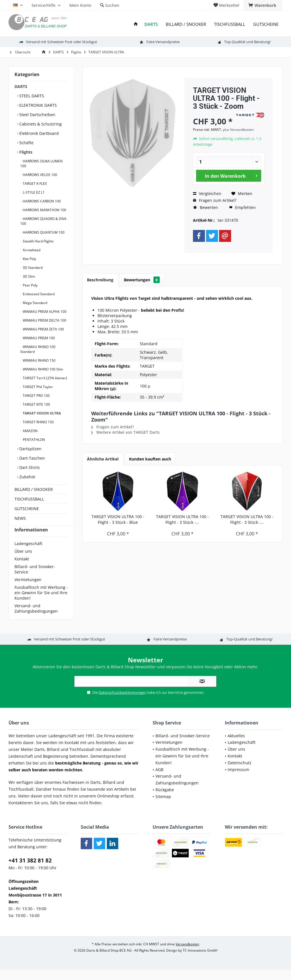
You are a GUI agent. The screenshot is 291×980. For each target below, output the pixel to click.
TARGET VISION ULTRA (41, 413)
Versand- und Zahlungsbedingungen (36, 619)
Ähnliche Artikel (103, 459)
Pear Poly (30, 285)
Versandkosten (187, 954)
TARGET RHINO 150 (38, 422)
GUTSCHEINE (27, 509)
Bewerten (205, 207)
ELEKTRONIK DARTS (38, 105)
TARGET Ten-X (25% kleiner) (44, 378)
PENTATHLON (33, 440)
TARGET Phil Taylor (37, 387)
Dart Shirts (29, 467)
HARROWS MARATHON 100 (44, 210)
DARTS (21, 86)
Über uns (23, 561)
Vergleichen (207, 193)
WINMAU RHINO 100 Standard (38, 349)
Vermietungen (28, 590)
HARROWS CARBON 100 (41, 201)
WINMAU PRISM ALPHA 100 (44, 312)
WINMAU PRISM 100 (38, 338)
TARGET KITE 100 (36, 404)
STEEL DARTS (31, 96)
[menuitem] (263, 5)
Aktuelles (236, 746)
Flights (25, 152)
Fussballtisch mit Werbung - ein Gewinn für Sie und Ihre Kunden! (41, 603)
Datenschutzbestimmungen (122, 703)
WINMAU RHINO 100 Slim (42, 369)
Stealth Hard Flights (38, 241)
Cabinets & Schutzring (40, 124)
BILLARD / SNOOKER (34, 489)
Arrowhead (31, 250)
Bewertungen (142, 280)
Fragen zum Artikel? (215, 200)
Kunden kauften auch (150, 459)
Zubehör (27, 477)
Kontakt (22, 569)
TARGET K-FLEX (34, 184)
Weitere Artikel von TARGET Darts (125, 432)
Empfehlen (242, 207)
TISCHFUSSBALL (29, 499)
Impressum (238, 780)
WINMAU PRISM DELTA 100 (44, 320)
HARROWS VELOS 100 (40, 175)
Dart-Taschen (32, 458)
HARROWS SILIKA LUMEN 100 (41, 164)
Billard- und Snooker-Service (35, 579)
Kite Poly (29, 259)
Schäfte (26, 143)
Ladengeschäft (28, 554)
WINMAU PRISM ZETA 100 (43, 329)
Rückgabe (165, 800)
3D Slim (28, 276)
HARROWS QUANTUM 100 (43, 232)
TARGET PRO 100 (36, 396)
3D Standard (32, 268)
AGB (159, 780)
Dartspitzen (30, 449)
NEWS (20, 518)
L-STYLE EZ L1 (33, 192)
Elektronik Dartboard (39, 133)
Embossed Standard (38, 294)
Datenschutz (240, 773)
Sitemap (163, 807)
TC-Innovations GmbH (200, 961)
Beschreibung (100, 280)
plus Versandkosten (238, 130)
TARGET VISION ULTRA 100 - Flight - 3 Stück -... (182, 519)
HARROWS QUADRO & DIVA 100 (43, 221)
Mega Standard (35, 303)
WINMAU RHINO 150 (39, 360)
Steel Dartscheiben (37, 115)
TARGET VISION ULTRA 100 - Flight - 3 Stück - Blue (118, 519)
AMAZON (30, 431)
